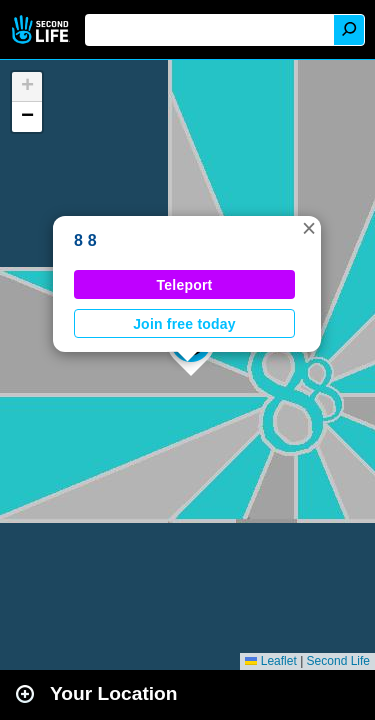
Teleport (185, 285)
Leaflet (270, 661)
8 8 (85, 240)
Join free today (184, 324)
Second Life (42, 29)
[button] (309, 228)
